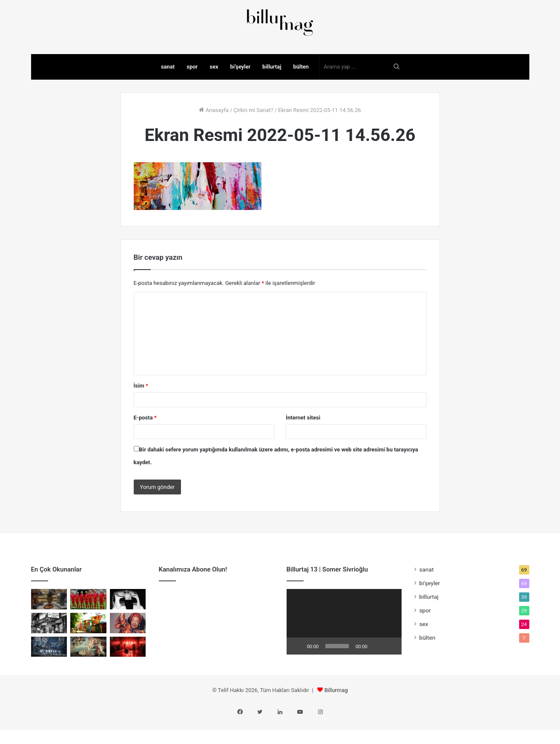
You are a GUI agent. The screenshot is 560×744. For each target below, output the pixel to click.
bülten (301, 91)
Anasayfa (214, 135)
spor (192, 91)
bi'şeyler (430, 608)
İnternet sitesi (303, 442)
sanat (168, 91)
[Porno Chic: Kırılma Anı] (49, 648)
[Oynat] (298, 671)
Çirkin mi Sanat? (253, 135)
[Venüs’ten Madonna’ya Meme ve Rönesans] (88, 672)
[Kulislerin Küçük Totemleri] (128, 672)
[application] (344, 646)
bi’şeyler (241, 91)
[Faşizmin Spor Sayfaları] (49, 672)
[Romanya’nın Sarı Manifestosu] (88, 624)
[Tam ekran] (391, 671)
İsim (141, 410)
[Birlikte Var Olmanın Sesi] (128, 648)
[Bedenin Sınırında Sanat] (128, 624)
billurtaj (272, 91)
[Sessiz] (377, 671)
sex (214, 91)
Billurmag (336, 715)
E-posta (145, 442)
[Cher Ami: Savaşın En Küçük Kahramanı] (49, 624)
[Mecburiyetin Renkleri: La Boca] (88, 648)
